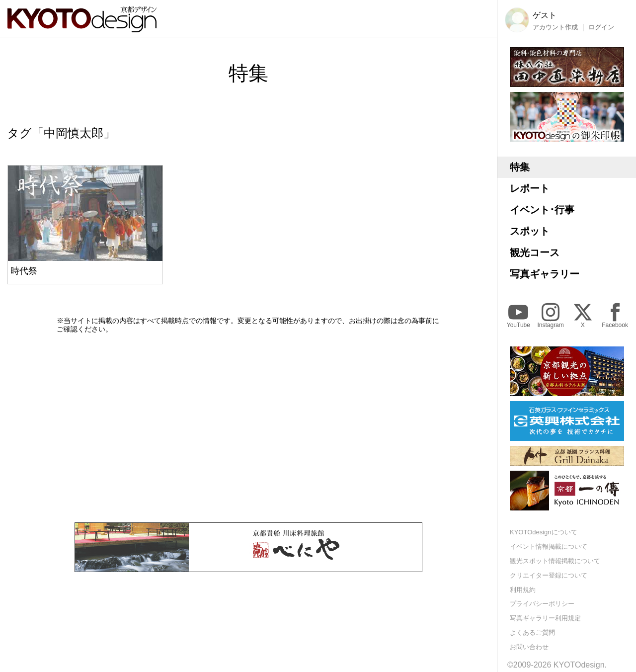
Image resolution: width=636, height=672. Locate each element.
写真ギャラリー (545, 274)
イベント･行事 (542, 210)
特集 (520, 167)
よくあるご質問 (532, 632)
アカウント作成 (555, 27)
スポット (530, 231)
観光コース (535, 252)
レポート (530, 188)
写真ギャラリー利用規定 (545, 618)
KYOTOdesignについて (544, 532)
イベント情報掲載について (549, 546)
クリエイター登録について (549, 575)
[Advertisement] (248, 428)
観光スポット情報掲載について (555, 561)
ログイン (601, 27)
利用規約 (523, 590)
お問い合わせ (529, 647)
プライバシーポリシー (542, 604)
